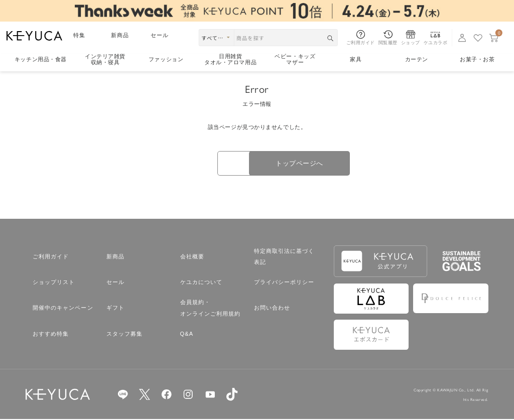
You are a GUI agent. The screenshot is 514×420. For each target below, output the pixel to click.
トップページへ (317, 164)
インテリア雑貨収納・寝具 (105, 59)
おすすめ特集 (51, 335)
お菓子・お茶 (477, 59)
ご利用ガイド (51, 257)
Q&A (187, 335)
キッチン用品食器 (41, 59)
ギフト (115, 309)
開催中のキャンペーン (63, 309)
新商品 (120, 35)
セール (160, 35)
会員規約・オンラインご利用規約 (211, 309)
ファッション (166, 59)
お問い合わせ (272, 309)
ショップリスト (54, 283)
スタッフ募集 (125, 335)
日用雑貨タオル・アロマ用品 (230, 59)
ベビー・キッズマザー (295, 59)
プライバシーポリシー (284, 283)
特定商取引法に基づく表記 (284, 257)
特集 (79, 35)
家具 (356, 59)
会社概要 (192, 257)
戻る (197, 164)
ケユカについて (202, 283)
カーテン (417, 59)
